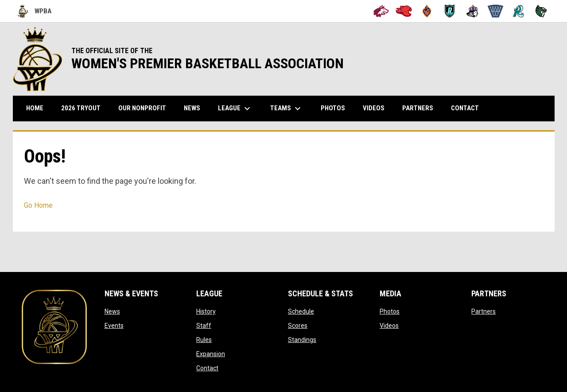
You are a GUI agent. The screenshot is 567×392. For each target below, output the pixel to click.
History (206, 311)
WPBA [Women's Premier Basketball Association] (35, 11)
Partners (484, 311)
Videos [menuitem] (374, 108)
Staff (204, 326)
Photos (390, 311)
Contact (207, 368)
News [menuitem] (192, 108)
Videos (389, 326)
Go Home (38, 205)
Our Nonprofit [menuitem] (146, 108)
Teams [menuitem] (287, 109)
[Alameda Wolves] (381, 11)
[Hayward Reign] (472, 11)
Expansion (211, 354)
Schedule (301, 311)
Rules (204, 340)
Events (114, 326)
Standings (302, 340)
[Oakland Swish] (495, 11)
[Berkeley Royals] (450, 11)
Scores (298, 326)
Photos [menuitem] (333, 108)
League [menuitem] (235, 109)
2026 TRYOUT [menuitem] (84, 108)
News (112, 311)
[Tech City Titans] (541, 11)
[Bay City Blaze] (427, 11)
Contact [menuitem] (465, 108)
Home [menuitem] (35, 108)
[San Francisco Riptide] (518, 11)
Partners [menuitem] (418, 108)
